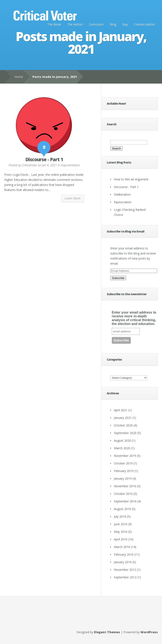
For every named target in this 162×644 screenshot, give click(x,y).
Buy (125, 24)
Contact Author (145, 24)
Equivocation (123, 202)
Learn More (73, 198)
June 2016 (121, 524)
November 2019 (125, 456)
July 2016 (120, 516)
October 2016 (123, 494)
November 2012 (125, 570)
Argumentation (70, 165)
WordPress (149, 632)
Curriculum (96, 24)
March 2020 (122, 448)
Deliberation (122, 194)
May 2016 (121, 532)
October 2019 (123, 463)
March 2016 (122, 547)
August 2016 (122, 509)
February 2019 (124, 471)
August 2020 (122, 440)
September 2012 (125, 577)
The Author (75, 24)
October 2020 (123, 425)
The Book (54, 24)
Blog (113, 24)
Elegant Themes (107, 632)
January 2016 (123, 562)
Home (19, 77)
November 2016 (125, 486)
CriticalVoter (30, 165)
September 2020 (125, 433)
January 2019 (123, 478)
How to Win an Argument (131, 179)
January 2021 (123, 418)
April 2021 (121, 410)
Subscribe (118, 278)
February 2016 (124, 554)
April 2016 (121, 539)
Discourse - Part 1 (44, 159)
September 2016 (125, 501)
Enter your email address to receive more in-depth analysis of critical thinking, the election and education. (134, 318)
